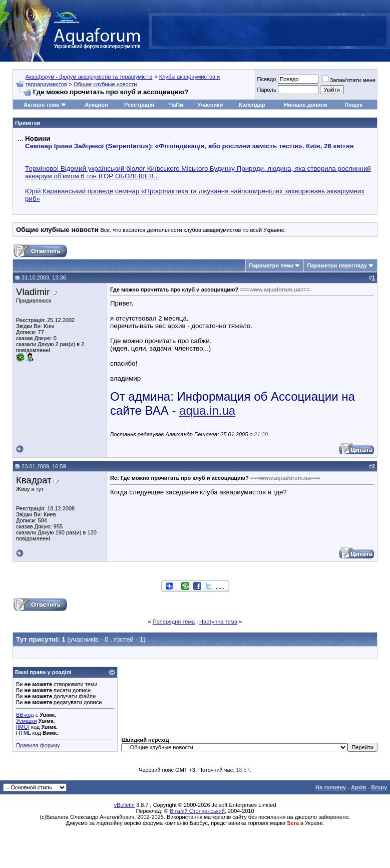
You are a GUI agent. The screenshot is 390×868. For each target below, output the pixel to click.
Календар (252, 105)
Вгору (379, 787)
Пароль (266, 90)
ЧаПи (176, 105)
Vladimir (33, 292)
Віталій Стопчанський (197, 811)
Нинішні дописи (305, 105)
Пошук (353, 105)
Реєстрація (139, 105)
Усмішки (27, 721)
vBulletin (124, 805)
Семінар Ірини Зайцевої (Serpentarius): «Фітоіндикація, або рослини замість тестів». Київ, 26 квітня (189, 146)
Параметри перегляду (337, 265)
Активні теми (41, 105)
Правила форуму (38, 745)
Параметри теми (271, 265)
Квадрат (34, 480)
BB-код (25, 715)
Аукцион (96, 105)
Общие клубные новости (105, 84)
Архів (358, 787)
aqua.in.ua (207, 410)
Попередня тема (174, 622)
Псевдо (266, 79)
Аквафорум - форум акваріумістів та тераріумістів (89, 77)
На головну (331, 787)
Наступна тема (218, 622)
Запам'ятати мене (349, 80)
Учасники (210, 105)
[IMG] (23, 727)
